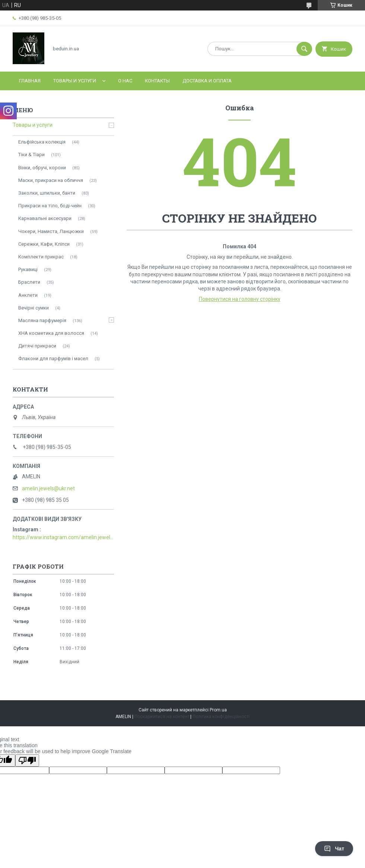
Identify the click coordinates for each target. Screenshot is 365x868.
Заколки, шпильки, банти (47, 193)
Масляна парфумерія (42, 320)
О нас (125, 81)
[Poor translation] (27, 760)
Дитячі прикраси (37, 346)
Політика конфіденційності (221, 717)
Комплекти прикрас (41, 257)
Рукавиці (28, 269)
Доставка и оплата (207, 81)
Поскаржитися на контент (162, 717)
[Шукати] (304, 49)
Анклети (28, 295)
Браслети (29, 282)
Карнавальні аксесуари (45, 218)
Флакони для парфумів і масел (53, 358)
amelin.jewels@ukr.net (48, 488)
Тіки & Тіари (31, 155)
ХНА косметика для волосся (51, 333)
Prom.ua (218, 710)
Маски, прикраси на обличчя (51, 180)
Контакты (157, 81)
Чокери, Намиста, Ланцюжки (51, 231)
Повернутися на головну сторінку (240, 299)
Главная (30, 81)
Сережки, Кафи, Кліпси (44, 244)
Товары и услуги (75, 81)
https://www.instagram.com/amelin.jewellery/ (63, 537)
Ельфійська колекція (42, 142)
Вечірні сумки (34, 308)
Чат (334, 849)
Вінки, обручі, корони (42, 168)
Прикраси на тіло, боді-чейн (50, 206)
